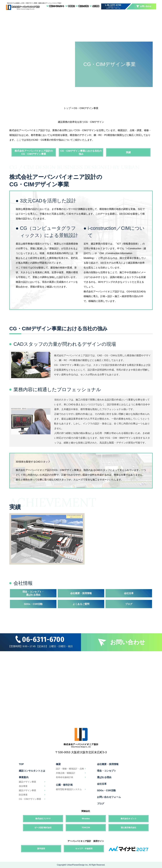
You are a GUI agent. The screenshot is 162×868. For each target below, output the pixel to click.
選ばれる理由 (84, 6)
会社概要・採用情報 (81, 593)
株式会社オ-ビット (129, 819)
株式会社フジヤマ (43, 819)
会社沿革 (129, 593)
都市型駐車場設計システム (69, 789)
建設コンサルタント (57, 6)
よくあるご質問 (81, 604)
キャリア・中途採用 (84, 849)
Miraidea (86, 819)
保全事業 (23, 786)
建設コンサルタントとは (32, 771)
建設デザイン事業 (27, 782)
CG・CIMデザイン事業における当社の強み (81, 152)
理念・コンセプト (107, 771)
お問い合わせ (144, 6)
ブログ (129, 604)
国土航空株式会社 (129, 828)
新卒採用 (41, 849)
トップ (67, 108)
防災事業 (23, 795)
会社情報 (96, 6)
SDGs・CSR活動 (33, 604)
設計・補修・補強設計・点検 (70, 769)
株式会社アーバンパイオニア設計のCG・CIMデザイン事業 (34, 152)
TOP (21, 764)
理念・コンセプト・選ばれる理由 (33, 593)
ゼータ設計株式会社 (43, 828)
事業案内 (71, 6)
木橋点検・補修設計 (66, 773)
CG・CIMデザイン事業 (30, 799)
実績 (128, 152)
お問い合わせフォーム (109, 797)
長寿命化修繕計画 (65, 777)
